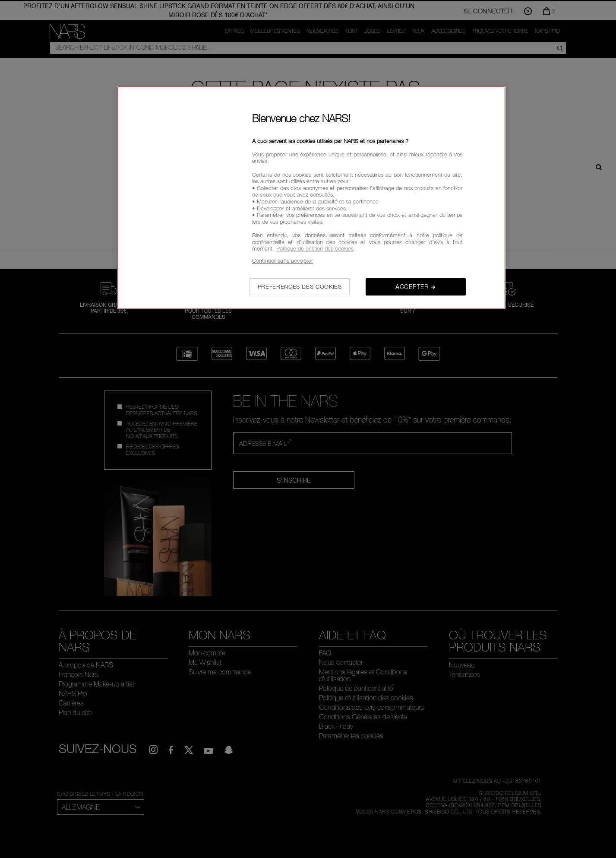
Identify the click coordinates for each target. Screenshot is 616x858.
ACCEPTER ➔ (416, 287)
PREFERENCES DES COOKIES (300, 286)
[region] (311, 198)
